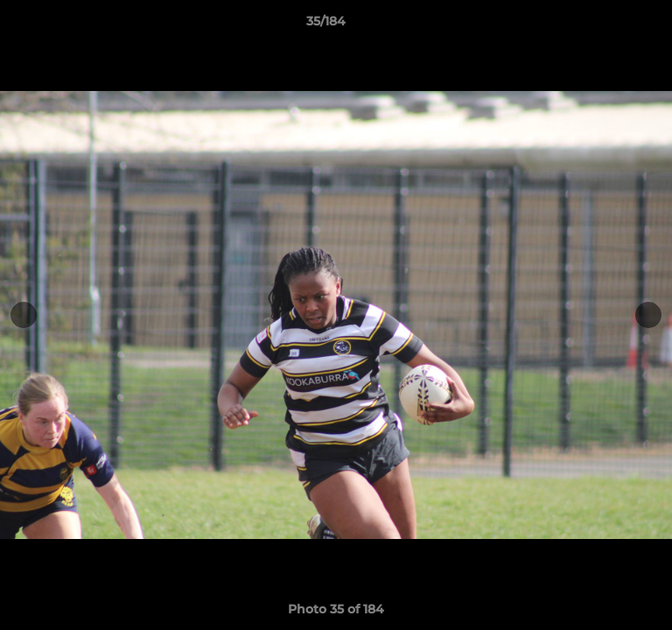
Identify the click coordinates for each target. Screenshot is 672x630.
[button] (609, 25)
